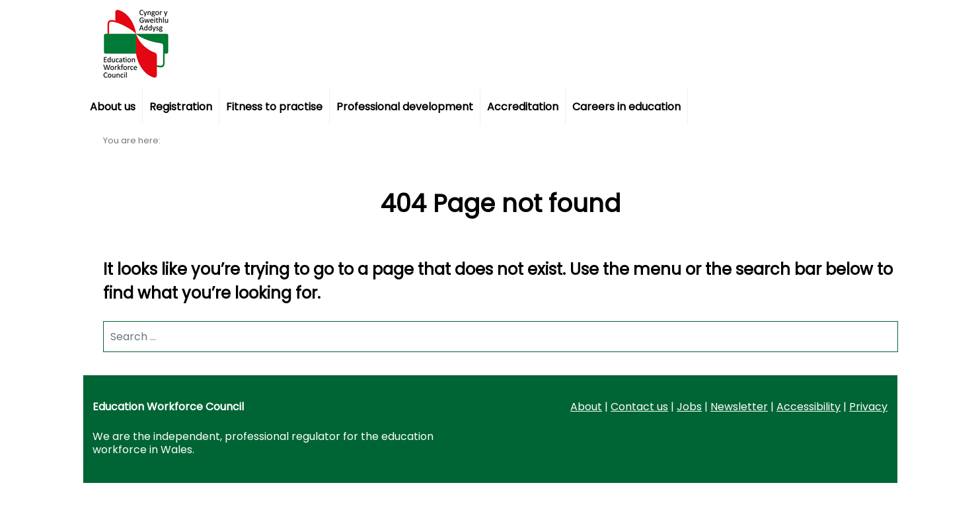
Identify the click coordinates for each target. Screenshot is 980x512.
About (586, 407)
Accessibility (809, 407)
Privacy (868, 407)
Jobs (689, 407)
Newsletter (739, 407)
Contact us (639, 407)
